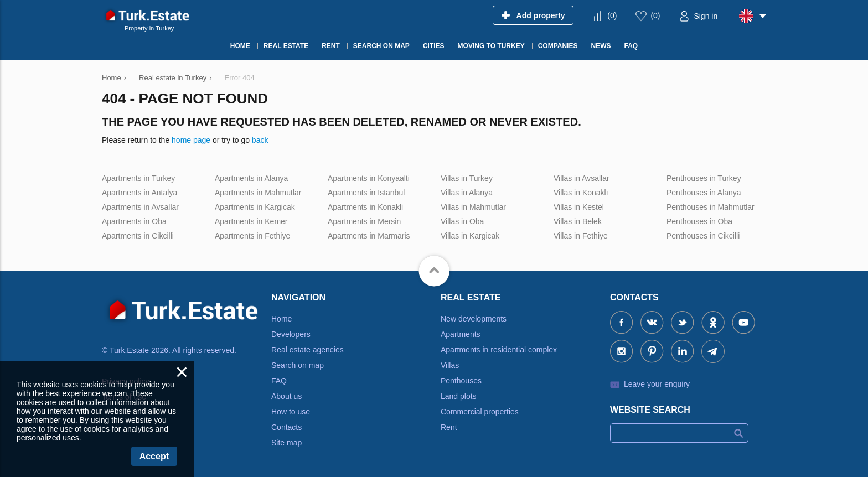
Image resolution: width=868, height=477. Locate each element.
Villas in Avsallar (582, 178)
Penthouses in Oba (699, 221)
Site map (286, 443)
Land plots (459, 396)
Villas (450, 365)
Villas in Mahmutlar (473, 207)
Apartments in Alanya (251, 178)
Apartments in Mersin (364, 221)
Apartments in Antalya (139, 193)
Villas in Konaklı (581, 193)
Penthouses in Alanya (704, 193)
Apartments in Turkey (138, 178)
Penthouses (461, 381)
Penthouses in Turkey (704, 178)
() (612, 15)
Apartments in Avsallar (140, 207)
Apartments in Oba (134, 221)
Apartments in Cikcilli (138, 236)
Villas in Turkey (467, 178)
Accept (154, 456)
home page (191, 140)
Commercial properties (480, 412)
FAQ (279, 381)
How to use (291, 412)
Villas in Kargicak (470, 236)
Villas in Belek (578, 221)
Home (281, 319)
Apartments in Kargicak (255, 207)
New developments (474, 319)
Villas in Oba (462, 221)
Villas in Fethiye (581, 236)
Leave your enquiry (657, 384)
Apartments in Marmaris (369, 236)
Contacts (286, 427)
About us (286, 396)
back (260, 140)
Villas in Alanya (467, 193)
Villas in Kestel (579, 207)
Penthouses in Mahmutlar (711, 207)
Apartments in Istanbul (366, 193)
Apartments (461, 334)
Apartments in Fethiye (252, 236)
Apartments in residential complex (499, 350)
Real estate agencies (308, 350)
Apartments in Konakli (365, 207)
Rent (449, 427)
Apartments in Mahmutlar (258, 193)
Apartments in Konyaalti (369, 178)
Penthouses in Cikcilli (703, 236)
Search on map (298, 365)
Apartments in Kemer (251, 221)
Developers (291, 334)
